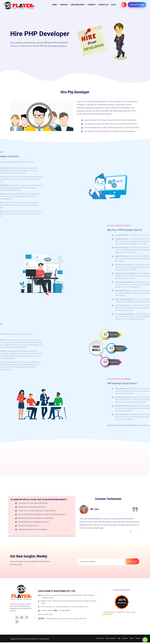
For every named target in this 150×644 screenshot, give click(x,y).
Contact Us (103, 5)
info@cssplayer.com (48, 607)
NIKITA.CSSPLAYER (80, 619)
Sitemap (138, 638)
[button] (131, 531)
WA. (56, 611)
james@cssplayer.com (81, 607)
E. (39, 607)
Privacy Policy (100, 638)
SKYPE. (42, 619)
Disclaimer (125, 638)
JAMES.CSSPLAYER (66, 619)
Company (91, 5)
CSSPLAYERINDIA (52, 619)
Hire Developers (77, 5)
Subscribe (133, 562)
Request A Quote (138, 5)
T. (39, 615)
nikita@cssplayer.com (64, 607)
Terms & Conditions (111, 638)
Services (64, 5)
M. (39, 611)
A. (39, 601)
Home (54, 5)
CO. (40, 595)
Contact (132, 638)
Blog (113, 5)
